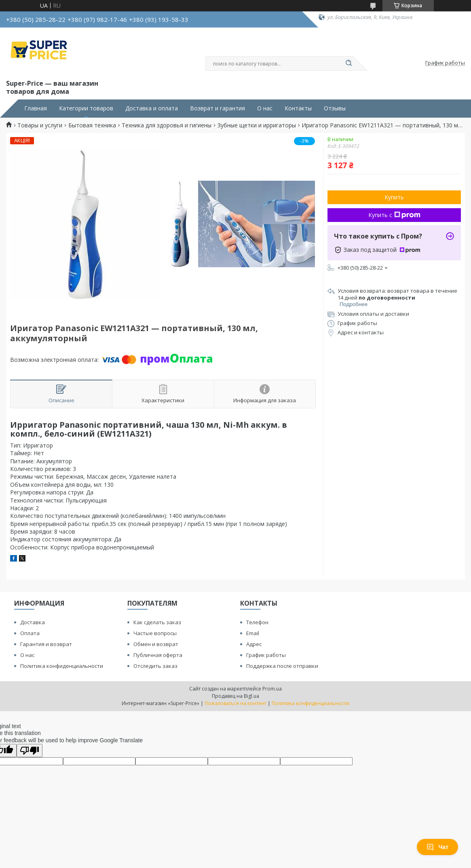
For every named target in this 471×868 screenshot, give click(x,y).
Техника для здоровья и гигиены (167, 125)
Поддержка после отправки (282, 666)
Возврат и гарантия (218, 108)
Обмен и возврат (156, 644)
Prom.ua (272, 689)
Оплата (30, 633)
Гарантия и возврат (46, 644)
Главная (36, 108)
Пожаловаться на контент (235, 703)
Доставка (33, 622)
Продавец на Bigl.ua (235, 696)
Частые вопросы (155, 633)
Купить (394, 197)
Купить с (394, 215)
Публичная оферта (158, 655)
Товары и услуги (40, 125)
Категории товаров (86, 108)
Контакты (298, 108)
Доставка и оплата (152, 108)
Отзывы (335, 108)
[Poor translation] (30, 751)
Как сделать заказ (157, 622)
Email (253, 633)
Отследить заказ (155, 666)
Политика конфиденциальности (62, 666)
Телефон (257, 622)
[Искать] (349, 63)
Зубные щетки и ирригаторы (257, 125)
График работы (266, 655)
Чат (437, 847)
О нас (265, 108)
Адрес (254, 644)
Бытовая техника (92, 125)
